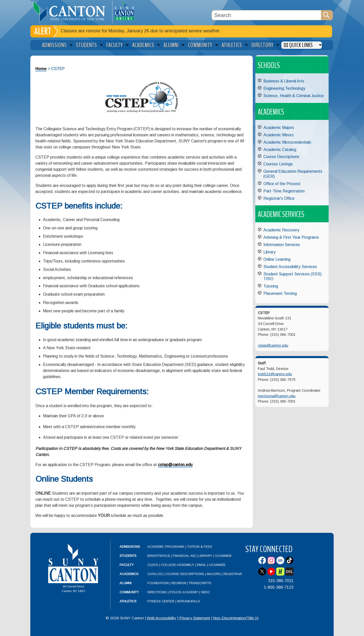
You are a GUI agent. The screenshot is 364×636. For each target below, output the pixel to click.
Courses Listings (278, 164)
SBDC (206, 592)
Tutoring (271, 286)
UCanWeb (223, 556)
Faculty (127, 565)
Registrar (233, 574)
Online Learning (277, 259)
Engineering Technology (284, 88)
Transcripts (200, 583)
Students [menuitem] (87, 45)
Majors (214, 574)
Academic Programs (166, 547)
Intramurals (189, 601)
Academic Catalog (280, 150)
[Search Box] (266, 15)
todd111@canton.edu (275, 374)
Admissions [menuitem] (54, 45)
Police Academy (184, 592)
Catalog (155, 574)
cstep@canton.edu (175, 465)
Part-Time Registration (284, 191)
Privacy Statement (195, 618)
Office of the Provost (282, 184)
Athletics (128, 601)
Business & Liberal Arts (284, 81)
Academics (129, 574)
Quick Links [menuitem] (301, 45)
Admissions (130, 547)
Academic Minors (279, 135)
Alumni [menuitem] (171, 45)
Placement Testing (280, 293)
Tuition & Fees (200, 547)
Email (202, 565)
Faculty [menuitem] (115, 45)
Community (129, 592)
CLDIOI (153, 565)
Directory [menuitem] (263, 45)
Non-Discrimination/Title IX (236, 618)
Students (128, 556)
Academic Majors (279, 128)
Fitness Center (161, 601)
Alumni (126, 583)
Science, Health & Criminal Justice (294, 96)
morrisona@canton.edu (277, 396)
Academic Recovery (281, 230)
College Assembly (177, 565)
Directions (157, 592)
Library (269, 252)
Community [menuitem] (200, 45)
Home (41, 69)
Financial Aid (184, 556)
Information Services (282, 245)
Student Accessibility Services (290, 267)
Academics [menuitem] (143, 45)
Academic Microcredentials (287, 142)
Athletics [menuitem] (232, 45)
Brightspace (159, 556)
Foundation (158, 583)
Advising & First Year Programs (291, 237)
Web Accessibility (162, 618)
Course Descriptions (281, 157)
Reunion (179, 583)
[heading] (71, 12)
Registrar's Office (279, 198)
